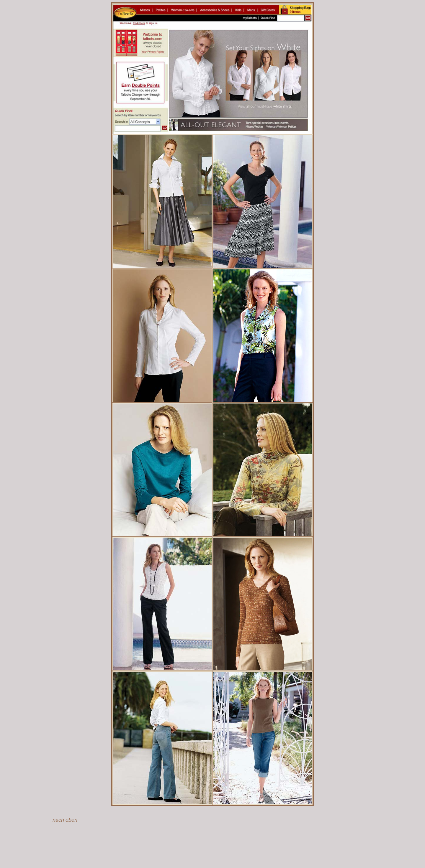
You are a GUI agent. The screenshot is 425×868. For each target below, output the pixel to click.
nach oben (65, 820)
